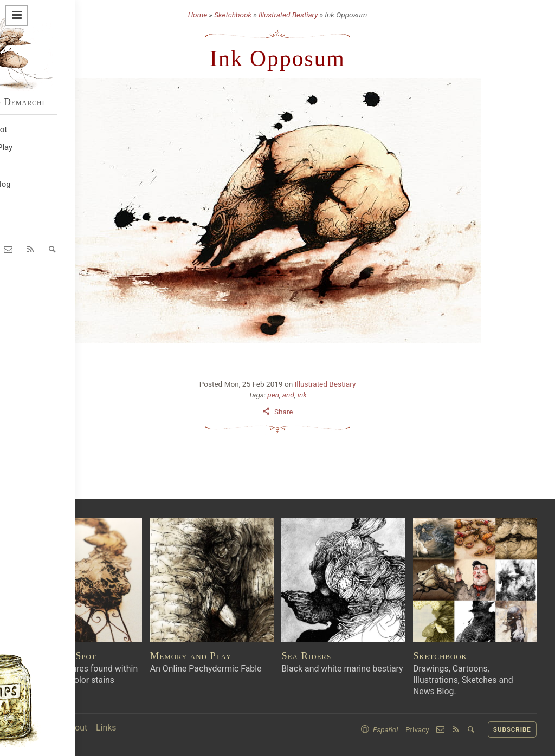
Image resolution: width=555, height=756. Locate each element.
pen (273, 395)
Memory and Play (191, 656)
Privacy (417, 729)
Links (106, 728)
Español (386, 729)
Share (284, 412)
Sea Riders (306, 656)
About (76, 728)
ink (302, 395)
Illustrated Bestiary (288, 15)
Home (198, 15)
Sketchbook (233, 15)
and (288, 395)
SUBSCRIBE (512, 729)
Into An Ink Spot (57, 656)
